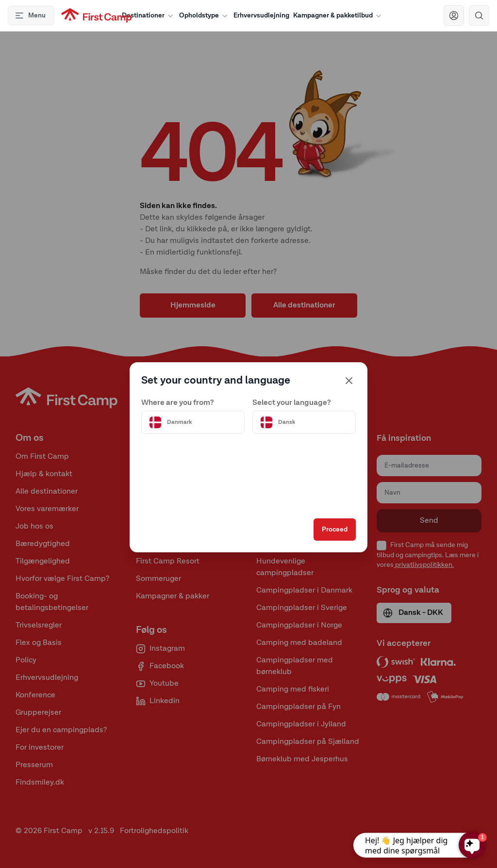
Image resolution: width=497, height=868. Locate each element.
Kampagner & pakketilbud (338, 16)
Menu (30, 16)
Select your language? (292, 401)
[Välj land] (194, 420)
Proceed (332, 531)
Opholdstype (204, 16)
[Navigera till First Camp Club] (454, 16)
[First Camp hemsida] (96, 16)
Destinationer (149, 16)
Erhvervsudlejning (261, 16)
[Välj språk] (303, 420)
